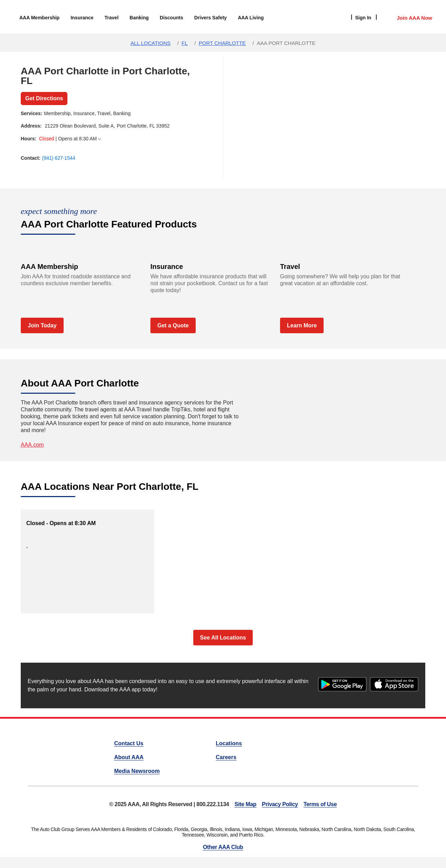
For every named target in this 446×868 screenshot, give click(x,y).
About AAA (129, 757)
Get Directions (44, 98)
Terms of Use (320, 804)
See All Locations (223, 638)
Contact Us (129, 743)
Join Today (42, 325)
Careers (226, 757)
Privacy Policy (280, 804)
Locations (229, 743)
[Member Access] (407, 17)
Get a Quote (173, 325)
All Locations (150, 43)
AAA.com (32, 445)
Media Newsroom (137, 771)
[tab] (107, 139)
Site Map (245, 804)
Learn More (302, 325)
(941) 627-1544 (59, 158)
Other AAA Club (223, 847)
